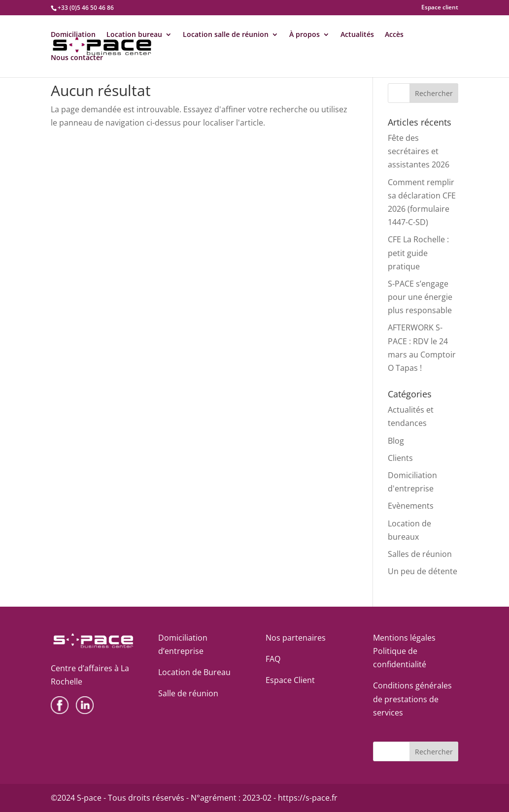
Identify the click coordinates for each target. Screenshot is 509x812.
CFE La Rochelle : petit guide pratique (418, 253)
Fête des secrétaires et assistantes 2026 (419, 151)
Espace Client (290, 680)
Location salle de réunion (226, 35)
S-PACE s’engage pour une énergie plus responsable (420, 297)
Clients (400, 458)
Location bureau (134, 35)
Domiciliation (73, 35)
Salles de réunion (420, 554)
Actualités (357, 35)
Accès (394, 35)
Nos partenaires (296, 638)
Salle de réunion (188, 693)
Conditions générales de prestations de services (412, 699)
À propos (305, 35)
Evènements (411, 506)
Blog (396, 441)
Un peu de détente (423, 571)
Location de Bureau (194, 672)
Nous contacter (77, 58)
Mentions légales (404, 638)
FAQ (273, 659)
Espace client (440, 8)
